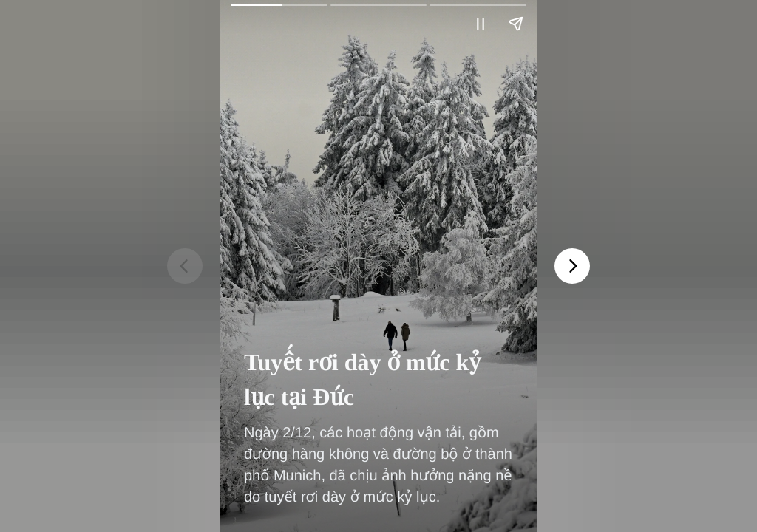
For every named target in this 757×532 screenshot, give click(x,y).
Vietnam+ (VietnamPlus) (257, 36)
